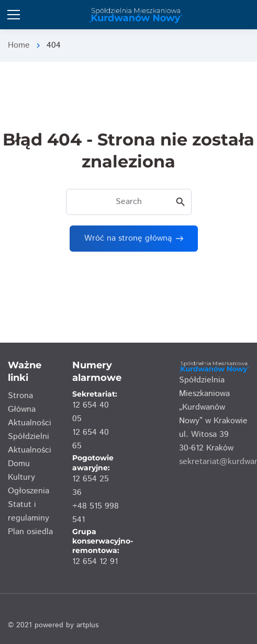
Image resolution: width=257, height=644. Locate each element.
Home (19, 45)
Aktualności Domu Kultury (30, 464)
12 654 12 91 (95, 562)
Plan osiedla (30, 532)
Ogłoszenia (29, 491)
